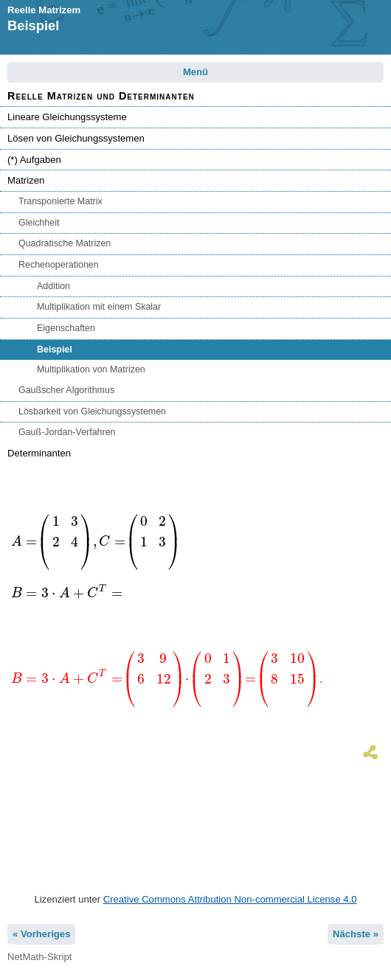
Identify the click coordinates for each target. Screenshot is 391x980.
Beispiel (55, 350)
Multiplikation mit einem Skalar (99, 307)
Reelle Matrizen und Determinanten (101, 96)
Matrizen (26, 180)
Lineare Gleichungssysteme (67, 117)
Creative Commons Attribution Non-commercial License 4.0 (230, 899)
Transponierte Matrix (60, 201)
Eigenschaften (66, 328)
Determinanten (39, 453)
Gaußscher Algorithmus (66, 390)
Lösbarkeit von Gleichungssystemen (92, 411)
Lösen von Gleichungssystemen (76, 138)
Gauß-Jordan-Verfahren (67, 432)
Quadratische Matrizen (65, 243)
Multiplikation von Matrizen (91, 369)
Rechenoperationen (59, 265)
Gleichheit (39, 223)
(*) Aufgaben (34, 160)
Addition (53, 286)
